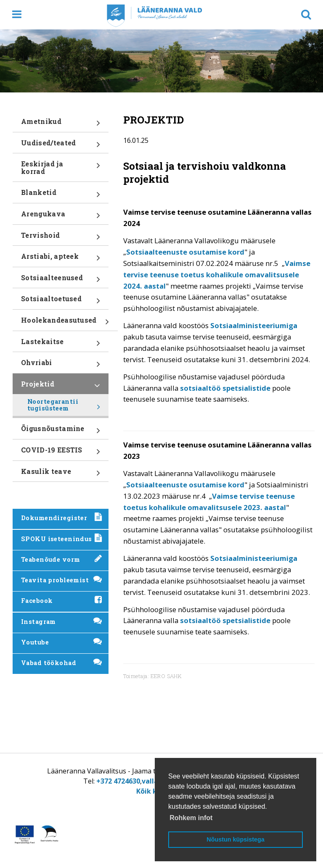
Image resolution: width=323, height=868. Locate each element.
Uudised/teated (61, 146)
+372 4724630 (118, 781)
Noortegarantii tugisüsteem (64, 407)
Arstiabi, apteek (61, 259)
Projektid (61, 387)
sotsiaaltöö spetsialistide (225, 388)
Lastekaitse (61, 345)
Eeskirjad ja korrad (61, 170)
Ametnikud (61, 124)
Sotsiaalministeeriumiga (254, 325)
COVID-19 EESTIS (61, 453)
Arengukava (61, 217)
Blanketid (61, 195)
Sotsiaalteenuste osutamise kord (185, 252)
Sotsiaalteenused (61, 281)
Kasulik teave (61, 474)
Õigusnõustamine (61, 431)
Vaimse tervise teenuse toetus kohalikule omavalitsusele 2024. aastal (217, 275)
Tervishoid (61, 238)
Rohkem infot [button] (191, 818)
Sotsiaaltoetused (61, 302)
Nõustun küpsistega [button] (236, 839)
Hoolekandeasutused (65, 323)
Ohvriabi (61, 366)
